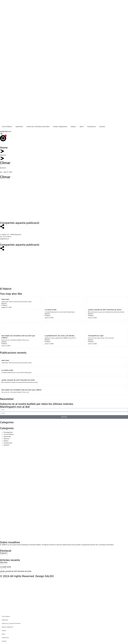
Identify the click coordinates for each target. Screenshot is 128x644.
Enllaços (73, 127)
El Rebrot (4, 305)
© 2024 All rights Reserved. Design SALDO (27, 576)
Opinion (6, 441)
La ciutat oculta (50, 310)
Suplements (19, 127)
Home (4, 148)
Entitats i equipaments (60, 127)
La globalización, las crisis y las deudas (59, 336)
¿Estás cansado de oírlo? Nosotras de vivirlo (105, 310)
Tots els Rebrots (7, 127)
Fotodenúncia (91, 127)
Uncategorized (8, 432)
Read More (4, 303)
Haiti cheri (5, 299)
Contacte (102, 127)
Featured (6, 445)
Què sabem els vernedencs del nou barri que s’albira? (22, 390)
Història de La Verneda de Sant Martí (38, 127)
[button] (1, 134)
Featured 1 (4, 553)
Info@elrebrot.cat (6, 131)
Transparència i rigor (96, 336)
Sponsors (3, 155)
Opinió (82, 127)
